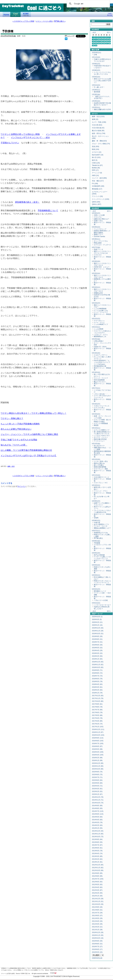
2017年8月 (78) (97, 707)
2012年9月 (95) (97, 873)
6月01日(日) (96, 603)
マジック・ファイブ (101, 378)
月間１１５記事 (99, 215)
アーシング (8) (97, 173)
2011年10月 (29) (98, 904)
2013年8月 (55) (97, 842)
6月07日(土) (96, 531)
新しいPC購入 (99, 465)
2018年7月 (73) (97, 676)
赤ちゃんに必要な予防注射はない (16, 429)
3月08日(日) (96, 70)
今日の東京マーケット (102, 477)
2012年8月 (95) (97, 876)
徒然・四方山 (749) (99, 133)
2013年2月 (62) (97, 859)
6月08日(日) (96, 521)
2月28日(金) (96, 94)
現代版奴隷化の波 (100, 366)
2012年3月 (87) (97, 890)
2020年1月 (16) (97, 625)
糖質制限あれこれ (100, 336)
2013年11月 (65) (98, 834)
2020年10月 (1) (97, 617)
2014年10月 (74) (98, 803)
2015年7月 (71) (97, 777)
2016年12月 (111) (98, 729)
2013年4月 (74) (97, 853)
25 (101, 43)
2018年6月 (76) (97, 679)
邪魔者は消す (98, 293)
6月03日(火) (96, 575)
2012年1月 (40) (97, 896)
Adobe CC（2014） (101, 347)
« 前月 (94, 32)
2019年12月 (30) (98, 628)
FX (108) (95, 184)
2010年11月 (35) (98, 935)
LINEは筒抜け (99, 341)
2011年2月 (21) (97, 927)
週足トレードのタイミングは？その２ (102, 290)
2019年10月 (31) (98, 634)
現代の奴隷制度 (99, 380)
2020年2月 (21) (97, 622)
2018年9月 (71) (97, 670)
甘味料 (96, 518)
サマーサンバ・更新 (101, 469)
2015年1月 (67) (97, 794)
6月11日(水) (96, 475)
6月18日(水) (96, 372)
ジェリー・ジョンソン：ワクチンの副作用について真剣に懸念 (29, 434)
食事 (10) (95, 119)
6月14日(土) (96, 428)
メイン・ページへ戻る (44, 21)
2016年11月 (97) (98, 732)
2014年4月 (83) (97, 820)
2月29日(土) (96, 90)
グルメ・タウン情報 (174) (101, 144)
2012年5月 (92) (97, 885)
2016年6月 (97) (97, 746)
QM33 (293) (96, 202)
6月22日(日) (96, 319)
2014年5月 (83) (97, 817)
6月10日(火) (96, 485)
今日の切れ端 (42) (98, 128)
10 (99, 39)
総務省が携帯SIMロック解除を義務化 (102, 232)
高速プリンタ (98, 249)
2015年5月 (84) (97, 783)
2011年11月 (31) (98, 901)
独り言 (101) (96, 157)
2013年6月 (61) (97, 848)
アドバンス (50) (97, 196)
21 (110, 41)
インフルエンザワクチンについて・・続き (30, 137)
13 (107, 39)
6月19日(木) (96, 353)
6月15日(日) (96, 414)
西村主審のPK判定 (100, 439)
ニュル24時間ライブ (101, 324)
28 (110, 43)
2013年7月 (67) (97, 845)
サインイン (22, 486)
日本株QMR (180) (98, 186)
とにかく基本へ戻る (101, 461)
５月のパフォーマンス (102, 406)
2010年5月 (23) (97, 952)
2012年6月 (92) (97, 882)
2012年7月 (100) (98, 879)
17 (99, 41)
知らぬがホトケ (99, 446)
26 (104, 43)
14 (110, 39)
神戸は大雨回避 (99, 555)
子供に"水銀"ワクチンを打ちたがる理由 (19, 440)
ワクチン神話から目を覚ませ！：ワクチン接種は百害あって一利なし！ (34, 413)
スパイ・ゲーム (99, 323)
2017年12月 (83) (98, 696)
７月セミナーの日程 (101, 600)
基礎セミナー (98, 235)
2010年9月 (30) (97, 941)
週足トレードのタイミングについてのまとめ (102, 252)
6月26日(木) (96, 261)
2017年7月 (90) (97, 710)
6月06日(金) (96, 541)
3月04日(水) (96, 77)
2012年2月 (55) (97, 893)
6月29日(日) (96, 227)
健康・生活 (11, 466)
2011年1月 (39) (97, 930)
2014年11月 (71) (98, 800)
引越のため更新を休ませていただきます (102, 60)
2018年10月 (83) (98, 667)
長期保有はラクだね (101, 533)
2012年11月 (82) (98, 868)
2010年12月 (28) (98, 932)
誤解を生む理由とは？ (102, 219)
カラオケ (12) (97, 152)
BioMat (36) (96, 168)
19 (104, 41)
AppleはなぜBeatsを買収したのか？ (102, 608)
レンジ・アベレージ (101, 312)
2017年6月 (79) (97, 713)
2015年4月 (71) (97, 786)
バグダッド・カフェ (101, 335)
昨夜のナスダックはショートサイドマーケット (102, 582)
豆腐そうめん (98, 221)
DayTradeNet (13, 6)
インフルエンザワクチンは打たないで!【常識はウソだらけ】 (29, 456)
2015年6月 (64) (97, 780)
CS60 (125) (96, 163)
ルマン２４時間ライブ (102, 430)
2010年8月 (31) (97, 944)
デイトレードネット (6, 14)
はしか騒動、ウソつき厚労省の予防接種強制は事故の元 (26, 450)
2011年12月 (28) (98, 899)
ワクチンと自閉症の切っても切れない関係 (20, 134)
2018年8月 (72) (97, 673)
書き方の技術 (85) (98, 131)
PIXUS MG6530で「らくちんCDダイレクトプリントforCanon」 (102, 362)
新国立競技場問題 (100, 467)
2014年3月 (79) (97, 822)
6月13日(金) (96, 444)
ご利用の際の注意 (110, 14)
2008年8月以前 (97, 958)
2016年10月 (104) (98, 735)
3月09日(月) (96, 64)
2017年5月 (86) (97, 715)
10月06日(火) (96, 53)
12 (104, 39)
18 (101, 41)
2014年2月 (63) (97, 825)
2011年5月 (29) (97, 918)
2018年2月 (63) (97, 690)
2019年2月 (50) (97, 656)
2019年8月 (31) (97, 639)
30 (96, 46)
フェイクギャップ (100, 229)
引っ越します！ (99, 87)
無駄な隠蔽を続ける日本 (102, 109)
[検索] (88, 4)
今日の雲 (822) (97, 125)
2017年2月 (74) (97, 724)
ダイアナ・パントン (101, 437)
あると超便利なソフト (102, 524)
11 (101, 39)
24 (99, 43)
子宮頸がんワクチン (10, 143)
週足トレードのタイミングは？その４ (102, 264)
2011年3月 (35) (97, 924)
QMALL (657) (97, 204)
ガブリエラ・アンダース (102, 245)
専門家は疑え (98, 538)
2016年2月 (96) (97, 758)
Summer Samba (99, 236)
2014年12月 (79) (98, 797)
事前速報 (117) (97, 189)
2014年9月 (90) (97, 806)
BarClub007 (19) (98, 155)
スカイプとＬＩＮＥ (101, 483)
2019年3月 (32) (97, 653)
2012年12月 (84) (98, 865)
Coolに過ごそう (15, 14)
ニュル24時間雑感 (100, 309)
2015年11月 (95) (98, 766)
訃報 (95, 55)
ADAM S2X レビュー (102, 267)
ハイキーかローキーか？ (102, 605)
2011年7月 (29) (97, 913)
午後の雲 (97, 523)
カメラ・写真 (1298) (99, 122)
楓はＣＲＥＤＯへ (100, 382)
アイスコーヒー (99, 441)
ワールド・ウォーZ (100, 526)
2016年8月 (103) (98, 741)
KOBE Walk (26, 14)
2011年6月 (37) (97, 916)
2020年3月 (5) (97, 619)
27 (107, 43)
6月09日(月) (96, 501)
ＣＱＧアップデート (101, 355)
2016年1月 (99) (97, 760)
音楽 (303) (95, 147)
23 (96, 43)
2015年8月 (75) (97, 775)
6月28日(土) (96, 239)
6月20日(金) (96, 339)
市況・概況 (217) (98, 181)
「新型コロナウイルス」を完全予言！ (102, 97)
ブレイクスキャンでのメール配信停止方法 (102, 511)
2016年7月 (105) (98, 744)
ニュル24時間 (99, 329)
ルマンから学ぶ (99, 408)
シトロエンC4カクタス (102, 436)
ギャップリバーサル (101, 241)
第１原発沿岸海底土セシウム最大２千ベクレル (102, 433)
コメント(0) (71, 36)
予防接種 (97, 543)
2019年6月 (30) (97, 645)
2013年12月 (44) (98, 831)
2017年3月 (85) (97, 721)
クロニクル (98, 217)
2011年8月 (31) (97, 910)
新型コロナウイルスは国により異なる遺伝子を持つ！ (102, 81)
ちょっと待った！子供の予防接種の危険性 (20, 424)
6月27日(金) (96, 247)
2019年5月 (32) (97, 648)
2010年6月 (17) (97, 949)
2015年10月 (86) (98, 769)
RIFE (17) (95, 170)
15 (93, 41)
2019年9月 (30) (97, 636)
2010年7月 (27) (97, 947)
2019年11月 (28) (98, 631)
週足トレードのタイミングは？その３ (102, 276)
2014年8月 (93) (97, 808)
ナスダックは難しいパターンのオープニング (102, 558)
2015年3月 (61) (97, 789)
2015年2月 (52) (97, 791)
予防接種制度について (48, 210)
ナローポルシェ (99, 321)
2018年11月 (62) (98, 665)
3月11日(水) (96, 57)
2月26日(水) (96, 101)
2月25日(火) (96, 107)
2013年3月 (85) (97, 856)
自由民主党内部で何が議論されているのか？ (102, 104)
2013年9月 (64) (97, 839)
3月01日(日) (96, 85)
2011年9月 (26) (97, 907)
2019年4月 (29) (97, 650)
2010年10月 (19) (98, 938)
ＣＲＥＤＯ (98, 255)
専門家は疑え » (60, 21)
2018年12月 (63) (98, 662)
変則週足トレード (100, 591)
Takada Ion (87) (97, 165)
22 (93, 43)
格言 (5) (95, 160)
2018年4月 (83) (97, 684)
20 (107, 41)
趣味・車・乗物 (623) (99, 141)
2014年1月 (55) (97, 828)
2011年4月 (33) (97, 921)
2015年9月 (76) (97, 772)
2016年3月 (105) (98, 755)
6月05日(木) (96, 553)
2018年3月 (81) (97, 687)
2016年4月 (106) (98, 752)
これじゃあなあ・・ (101, 394)
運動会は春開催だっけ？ (102, 528)
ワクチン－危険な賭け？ (12, 418)
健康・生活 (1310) (98, 117)
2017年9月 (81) (97, 704)
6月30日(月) (96, 213)
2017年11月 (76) (98, 698)
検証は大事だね (99, 463)
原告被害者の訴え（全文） (27, 202)
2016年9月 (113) (98, 738)
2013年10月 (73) (98, 837)
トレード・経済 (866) (99, 178)
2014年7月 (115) (98, 811)
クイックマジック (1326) (101, 199)
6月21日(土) (96, 327)
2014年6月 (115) (98, 814)
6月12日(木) (96, 459)
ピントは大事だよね (101, 311)
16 (96, 41)
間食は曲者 (98, 243)
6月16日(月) (96, 404)
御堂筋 (96, 425)
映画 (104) (95, 149)
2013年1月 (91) (97, 862)
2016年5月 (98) (97, 749)
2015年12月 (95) (98, 763)
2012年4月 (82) (97, 887)
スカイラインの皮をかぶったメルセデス (102, 332)
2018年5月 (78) (97, 681)
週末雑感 (97, 92)
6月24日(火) (96, 287)
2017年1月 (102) (98, 727)
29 (93, 46)
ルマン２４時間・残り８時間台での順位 (102, 421)
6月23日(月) (96, 303)
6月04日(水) (96, 565)
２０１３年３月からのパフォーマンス (102, 397)
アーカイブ (98, 614)
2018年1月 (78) (97, 693)
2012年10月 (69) (98, 870)
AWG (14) (95, 175)
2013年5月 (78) (97, 851)
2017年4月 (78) (97, 718)
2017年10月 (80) (98, 701)
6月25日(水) (96, 273)
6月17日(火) (96, 388)
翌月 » (109, 32)
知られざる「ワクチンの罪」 (14, 445)
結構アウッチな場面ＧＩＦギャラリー (102, 504)
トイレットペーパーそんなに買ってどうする (102, 73)
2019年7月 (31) (97, 642)
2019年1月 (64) (97, 659)
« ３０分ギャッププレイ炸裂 (23, 21)
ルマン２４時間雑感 (101, 423)
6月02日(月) (96, 589)
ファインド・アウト (101, 491)
